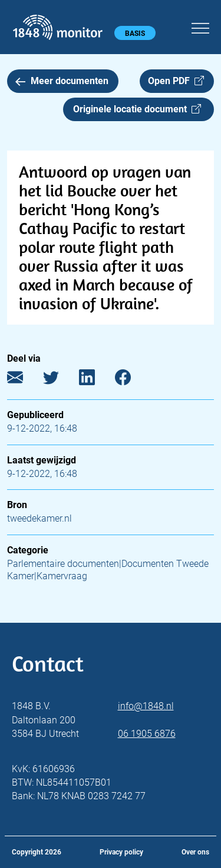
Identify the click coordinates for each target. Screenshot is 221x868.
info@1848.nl (146, 706)
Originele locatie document (137, 109)
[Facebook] (132, 380)
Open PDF (176, 81)
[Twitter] (60, 380)
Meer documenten (62, 81)
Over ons (195, 852)
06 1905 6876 (147, 734)
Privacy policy (121, 852)
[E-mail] (24, 380)
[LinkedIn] (96, 380)
